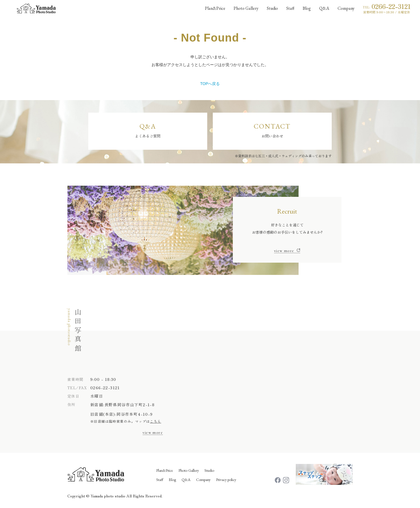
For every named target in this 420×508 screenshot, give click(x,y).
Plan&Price (165, 470)
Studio (209, 470)
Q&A (186, 480)
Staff (160, 480)
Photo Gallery (189, 470)
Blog (172, 480)
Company (203, 480)
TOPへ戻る (210, 84)
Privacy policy (226, 480)
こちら (155, 421)
